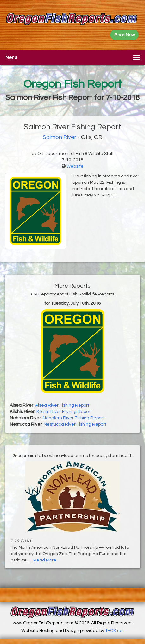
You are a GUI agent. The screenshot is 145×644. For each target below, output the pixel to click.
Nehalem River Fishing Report (74, 418)
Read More (45, 560)
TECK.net (115, 631)
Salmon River (60, 137)
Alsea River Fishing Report (62, 405)
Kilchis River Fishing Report (64, 412)
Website (75, 166)
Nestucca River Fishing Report (75, 424)
